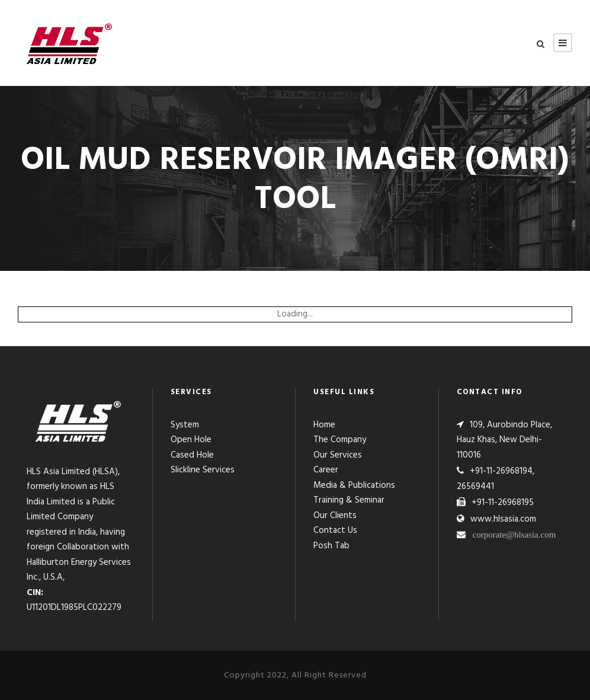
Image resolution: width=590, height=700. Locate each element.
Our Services (338, 455)
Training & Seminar (349, 500)
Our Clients (335, 516)
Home (324, 425)
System (185, 425)
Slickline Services (203, 470)
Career (326, 470)
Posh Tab (331, 546)
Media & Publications (354, 485)
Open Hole (191, 440)
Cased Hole (192, 455)
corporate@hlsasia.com (514, 534)
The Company (340, 440)
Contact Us (335, 530)
